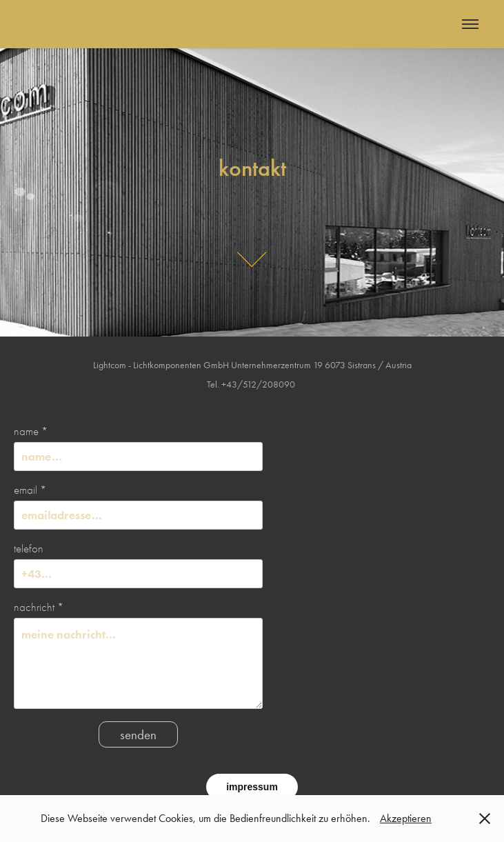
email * (30, 490)
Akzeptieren (406, 818)
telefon (29, 549)
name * (31, 431)
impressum (252, 787)
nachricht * (39, 607)
